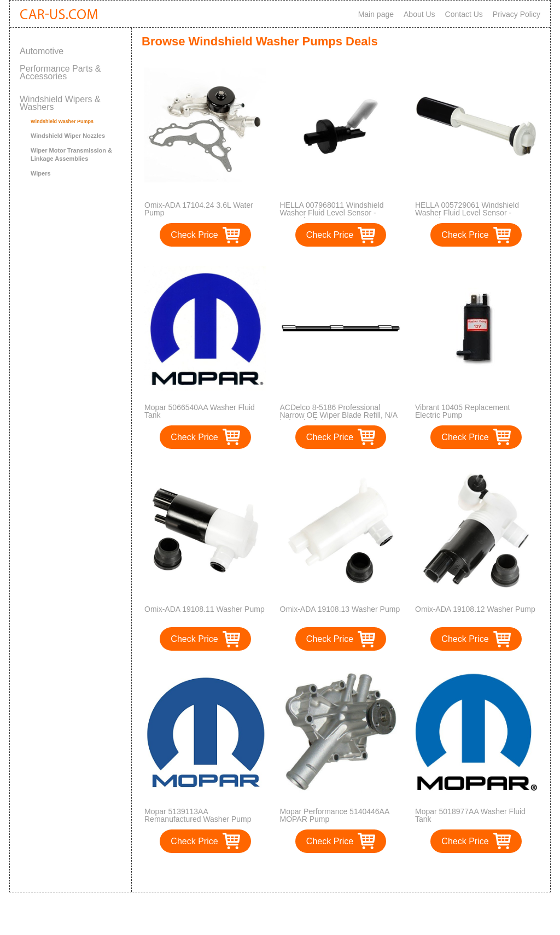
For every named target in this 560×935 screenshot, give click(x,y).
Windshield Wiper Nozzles (68, 136)
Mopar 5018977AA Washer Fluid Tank (470, 815)
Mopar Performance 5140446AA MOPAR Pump (335, 815)
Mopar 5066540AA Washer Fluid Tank (200, 411)
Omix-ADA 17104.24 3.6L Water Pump (199, 209)
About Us (419, 14)
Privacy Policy (517, 14)
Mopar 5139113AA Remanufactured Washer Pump (198, 815)
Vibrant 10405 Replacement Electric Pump (462, 411)
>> (356, 872)
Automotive (42, 51)
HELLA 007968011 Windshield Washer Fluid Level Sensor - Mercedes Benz (332, 213)
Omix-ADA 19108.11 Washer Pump (205, 609)
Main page (376, 14)
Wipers (41, 173)
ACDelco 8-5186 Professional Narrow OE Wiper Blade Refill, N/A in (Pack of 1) (339, 415)
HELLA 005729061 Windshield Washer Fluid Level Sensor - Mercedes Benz (467, 213)
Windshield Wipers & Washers (60, 103)
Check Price (194, 235)
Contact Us (464, 14)
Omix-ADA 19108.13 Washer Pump (340, 609)
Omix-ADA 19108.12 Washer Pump (475, 609)
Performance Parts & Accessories (60, 72)
